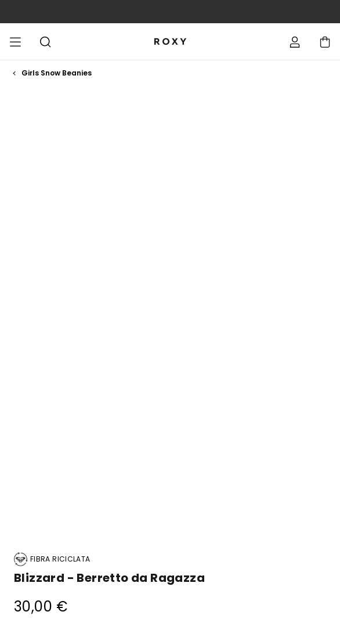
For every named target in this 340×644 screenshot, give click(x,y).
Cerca (45, 42)
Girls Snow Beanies (57, 73)
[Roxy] (170, 42)
